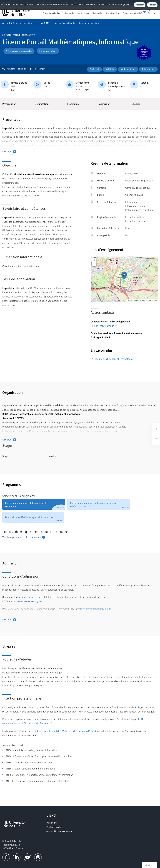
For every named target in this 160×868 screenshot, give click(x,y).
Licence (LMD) (43, 23)
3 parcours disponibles (19, 51)
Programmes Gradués (133, 13)
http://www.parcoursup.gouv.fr (27, 601)
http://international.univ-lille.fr (94, 609)
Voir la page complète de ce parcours (22, 537)
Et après (136, 104)
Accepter (140, 5)
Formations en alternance (77, 13)
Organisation (42, 104)
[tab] (34, 504)
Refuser (152, 5)
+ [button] (94, 260)
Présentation (9, 104)
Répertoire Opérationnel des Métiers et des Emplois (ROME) (63, 731)
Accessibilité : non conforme (59, 831)
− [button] (94, 264)
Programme (73, 104)
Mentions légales (54, 827)
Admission (105, 104)
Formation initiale (48, 51)
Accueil (6, 23)
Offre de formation (23, 23)
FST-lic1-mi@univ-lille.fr (104, 326)
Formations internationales (106, 13)
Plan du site (52, 823)
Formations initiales (52, 13)
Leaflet (129, 300)
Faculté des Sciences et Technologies (112, 359)
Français (147, 865)
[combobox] (149, 865)
